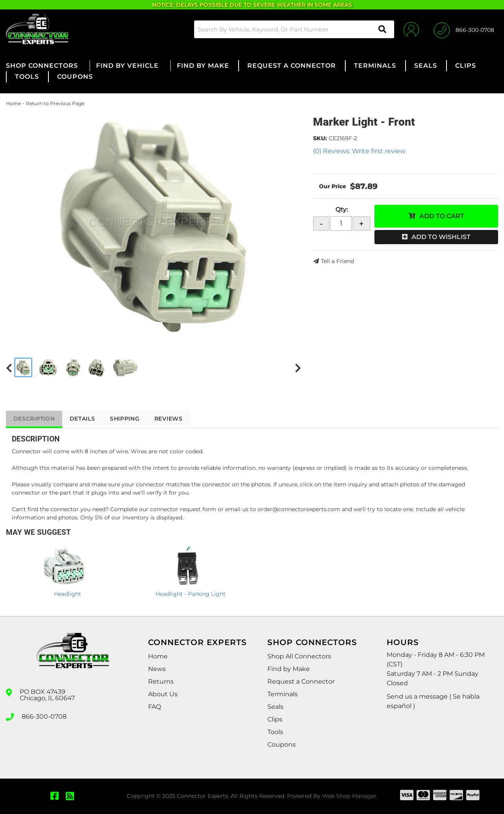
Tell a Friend (337, 261)
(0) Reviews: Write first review (359, 151)
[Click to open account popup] (410, 29)
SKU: (320, 138)
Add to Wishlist (441, 237)
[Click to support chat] (464, 29)
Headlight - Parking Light (191, 594)
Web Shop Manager (349, 796)
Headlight (68, 594)
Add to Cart (442, 216)
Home (13, 103)
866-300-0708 (44, 716)
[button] (293, 29)
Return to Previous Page (55, 103)
